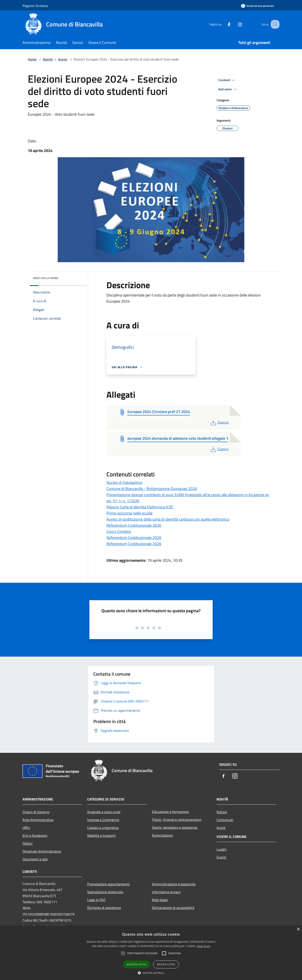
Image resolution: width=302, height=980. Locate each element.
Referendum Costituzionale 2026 (134, 525)
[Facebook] (224, 24)
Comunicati (225, 820)
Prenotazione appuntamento (108, 884)
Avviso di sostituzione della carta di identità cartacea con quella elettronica (168, 519)
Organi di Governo (36, 812)
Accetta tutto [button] (136, 964)
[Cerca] (274, 24)
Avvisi (63, 59)
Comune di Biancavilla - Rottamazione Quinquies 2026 (152, 489)
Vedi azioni (228, 89)
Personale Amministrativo (42, 851)
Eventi (221, 857)
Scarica (219, 422)
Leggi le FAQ (96, 900)
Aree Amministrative (38, 820)
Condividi (227, 80)
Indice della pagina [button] (46, 278)
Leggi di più (203, 946)
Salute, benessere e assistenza (175, 827)
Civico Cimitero (119, 531)
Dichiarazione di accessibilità (173, 908)
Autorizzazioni (162, 835)
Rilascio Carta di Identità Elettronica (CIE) (140, 507)
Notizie (222, 812)
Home (32, 59)
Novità (48, 59)
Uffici (26, 828)
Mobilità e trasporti (101, 835)
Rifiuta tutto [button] (166, 964)
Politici (28, 843)
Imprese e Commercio (103, 820)
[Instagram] (235, 24)
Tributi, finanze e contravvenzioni (177, 820)
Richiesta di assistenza (104, 908)
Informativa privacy (166, 892)
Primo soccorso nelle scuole (129, 513)
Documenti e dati (35, 859)
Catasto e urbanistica (103, 828)
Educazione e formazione (170, 812)
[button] (151, 973)
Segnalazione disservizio (105, 892)
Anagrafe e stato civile (104, 812)
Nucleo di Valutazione (124, 482)
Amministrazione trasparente (174, 884)
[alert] (151, 953)
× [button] (298, 929)
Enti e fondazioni (35, 835)
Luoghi (222, 849)
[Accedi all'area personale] (257, 6)
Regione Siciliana (35, 6)
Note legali (160, 900)
